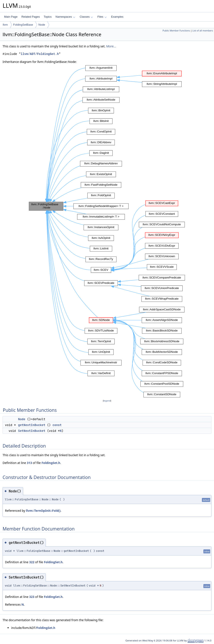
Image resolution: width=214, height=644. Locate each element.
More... (111, 46)
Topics (48, 17)
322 (32, 562)
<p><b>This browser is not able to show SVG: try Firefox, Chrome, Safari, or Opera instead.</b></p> (107, 231)
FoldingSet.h (51, 463)
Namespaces (65, 17)
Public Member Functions (176, 31)
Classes (86, 17)
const (57, 425)
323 (32, 597)
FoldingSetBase (23, 25)
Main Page (11, 17)
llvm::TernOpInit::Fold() (43, 511)
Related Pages (31, 17)
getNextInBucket (32, 425)
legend (107, 401)
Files (102, 17)
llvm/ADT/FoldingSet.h (40, 54)
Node (42, 25)
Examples (117, 17)
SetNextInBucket (32, 431)
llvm (5, 25)
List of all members (203, 31)
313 (29, 463)
